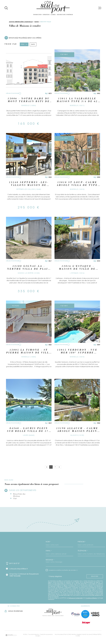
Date (33, 44)
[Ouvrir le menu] (100, 8)
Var (15, 498)
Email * (49, 551)
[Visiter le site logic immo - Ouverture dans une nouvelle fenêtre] (95, 614)
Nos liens (89, 634)
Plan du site (67, 634)
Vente (37, 22)
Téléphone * (83, 551)
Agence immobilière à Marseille (21, 22)
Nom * (48, 542)
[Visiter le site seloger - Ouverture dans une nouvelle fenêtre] (86, 623)
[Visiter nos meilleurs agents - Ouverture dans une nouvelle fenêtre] (85, 614)
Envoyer (95, 576)
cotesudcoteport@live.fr (18, 569)
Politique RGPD (97, 634)
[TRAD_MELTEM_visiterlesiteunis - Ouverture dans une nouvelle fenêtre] (75, 614)
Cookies (78, 636)
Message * (50, 560)
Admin (84, 634)
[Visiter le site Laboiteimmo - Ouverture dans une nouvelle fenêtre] (11, 635)
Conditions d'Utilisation (91, 598)
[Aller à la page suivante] (59, 467)
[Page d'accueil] (53, 8)
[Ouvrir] (6, 8)
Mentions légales (76, 634)
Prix (24, 44)
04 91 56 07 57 (14, 563)
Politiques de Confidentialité (75, 598)
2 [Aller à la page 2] (55, 467)
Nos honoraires (59, 634)
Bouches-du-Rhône (20, 495)
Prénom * (82, 542)
